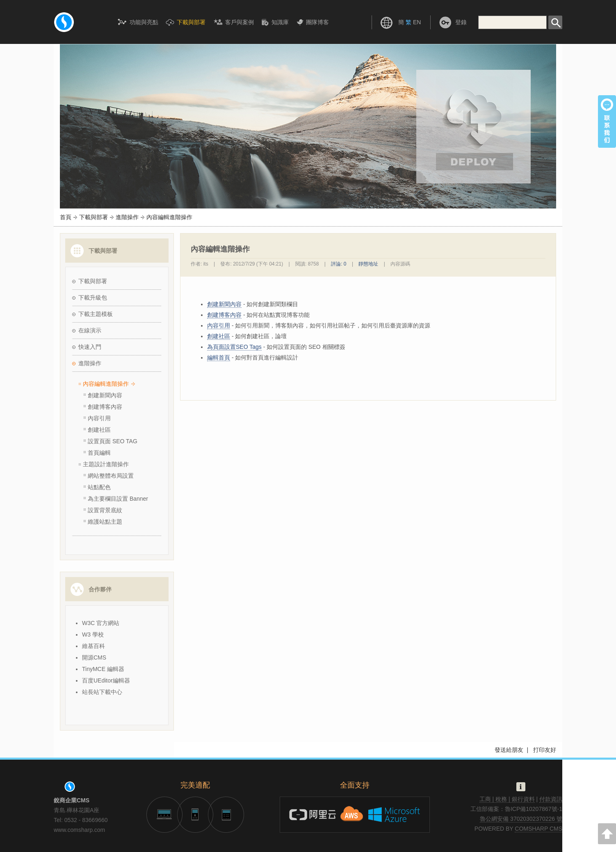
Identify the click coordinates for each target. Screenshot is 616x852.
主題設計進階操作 (106, 464)
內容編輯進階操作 (106, 384)
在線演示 (90, 330)
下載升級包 (93, 298)
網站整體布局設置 (111, 476)
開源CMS (94, 657)
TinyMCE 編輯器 (103, 669)
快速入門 (90, 347)
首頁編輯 (99, 453)
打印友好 (545, 750)
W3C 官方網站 (101, 623)
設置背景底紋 (105, 510)
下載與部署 (94, 217)
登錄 (461, 22)
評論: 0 (339, 264)
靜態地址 (368, 264)
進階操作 (127, 217)
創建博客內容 (105, 407)
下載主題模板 (96, 314)
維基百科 (94, 646)
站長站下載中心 (102, 692)
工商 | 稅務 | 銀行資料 (507, 799)
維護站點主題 (105, 522)
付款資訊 (551, 799)
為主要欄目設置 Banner (118, 499)
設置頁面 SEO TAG (113, 441)
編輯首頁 (219, 357)
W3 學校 (93, 634)
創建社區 (99, 430)
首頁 (66, 217)
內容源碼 (400, 264)
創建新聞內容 (105, 395)
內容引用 (99, 418)
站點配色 (99, 487)
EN (417, 22)
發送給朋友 (509, 750)
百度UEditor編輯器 (106, 680)
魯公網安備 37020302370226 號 (521, 819)
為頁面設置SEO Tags (234, 347)
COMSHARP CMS (538, 829)
